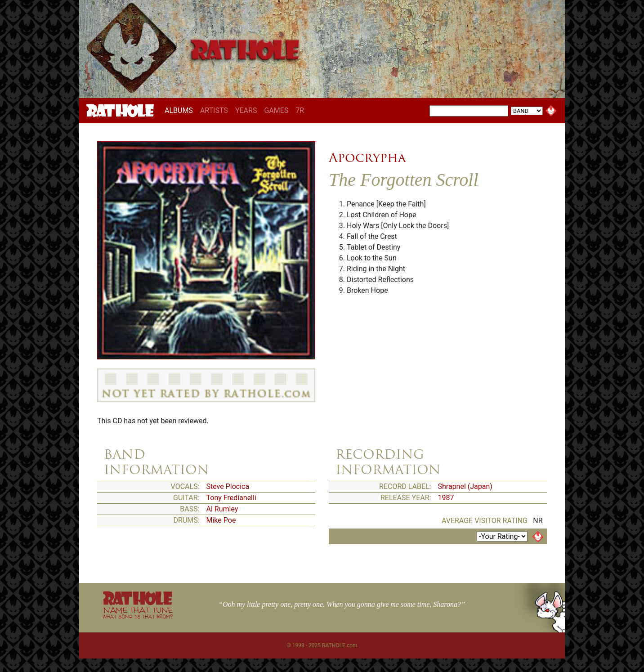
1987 (446, 498)
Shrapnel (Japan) (465, 486)
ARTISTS (214, 110)
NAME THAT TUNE (138, 612)
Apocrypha (367, 157)
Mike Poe (221, 520)
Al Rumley (222, 509)
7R (300, 110)
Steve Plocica (228, 486)
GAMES (276, 110)
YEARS (246, 110)
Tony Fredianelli (231, 498)
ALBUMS (181, 110)
